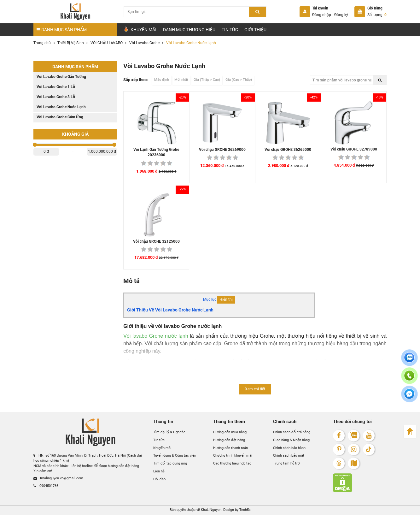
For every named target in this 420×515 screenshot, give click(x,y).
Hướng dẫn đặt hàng (229, 440)
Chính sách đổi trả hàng (292, 432)
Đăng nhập (322, 15)
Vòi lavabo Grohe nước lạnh (156, 336)
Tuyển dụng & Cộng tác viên (175, 456)
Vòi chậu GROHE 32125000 (156, 241)
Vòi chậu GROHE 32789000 (354, 149)
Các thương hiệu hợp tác (232, 463)
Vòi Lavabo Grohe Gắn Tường (61, 77)
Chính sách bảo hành (289, 448)
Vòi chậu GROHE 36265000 (288, 150)
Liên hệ (159, 471)
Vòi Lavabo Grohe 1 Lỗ (56, 87)
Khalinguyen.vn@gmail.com (58, 478)
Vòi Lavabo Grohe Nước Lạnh (61, 107)
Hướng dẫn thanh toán (230, 448)
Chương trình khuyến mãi (233, 456)
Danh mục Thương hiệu (189, 30)
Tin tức (230, 30)
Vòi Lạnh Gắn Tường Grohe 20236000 (156, 152)
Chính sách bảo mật (289, 456)
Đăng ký (341, 15)
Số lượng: (377, 15)
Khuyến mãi (162, 448)
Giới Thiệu (255, 30)
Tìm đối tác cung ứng (170, 463)
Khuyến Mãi (140, 29)
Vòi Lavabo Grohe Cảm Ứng (60, 117)
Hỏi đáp (159, 479)
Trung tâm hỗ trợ (286, 463)
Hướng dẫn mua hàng (230, 432)
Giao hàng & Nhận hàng (291, 440)
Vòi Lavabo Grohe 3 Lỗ (56, 97)
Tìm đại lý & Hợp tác (169, 432)
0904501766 (46, 486)
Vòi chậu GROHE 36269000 (222, 150)
